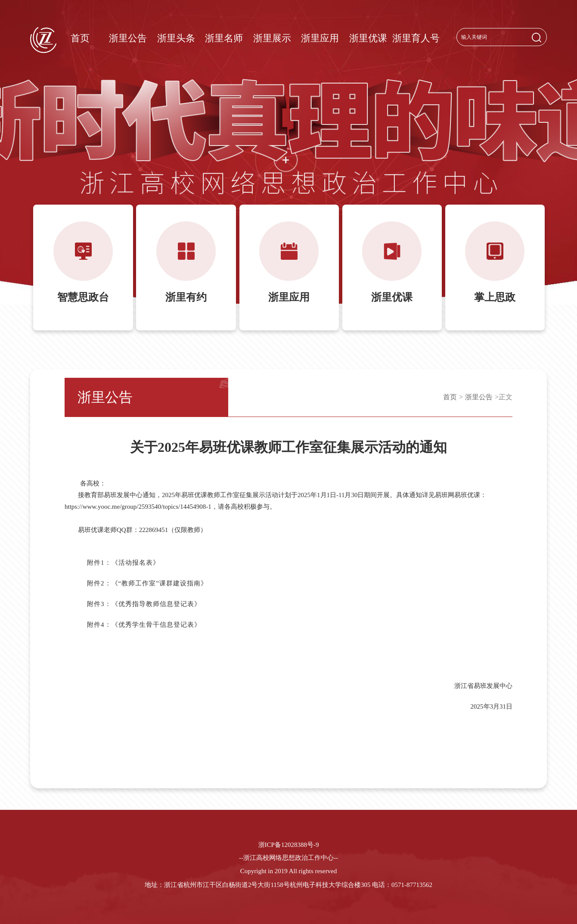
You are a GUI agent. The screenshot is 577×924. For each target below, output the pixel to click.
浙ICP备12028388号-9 (289, 845)
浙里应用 (320, 38)
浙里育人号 (416, 38)
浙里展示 (272, 38)
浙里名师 (224, 38)
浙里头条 (176, 38)
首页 (80, 38)
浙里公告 (128, 38)
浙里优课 (368, 38)
